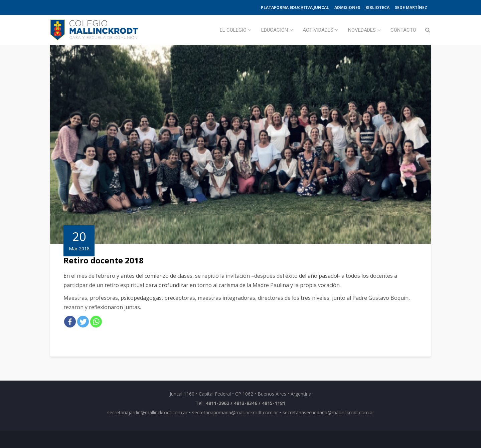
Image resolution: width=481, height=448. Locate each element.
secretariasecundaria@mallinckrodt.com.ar (328, 412)
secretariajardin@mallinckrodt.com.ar (147, 412)
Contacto (403, 30)
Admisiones (347, 8)
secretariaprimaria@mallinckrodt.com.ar (235, 412)
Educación (275, 30)
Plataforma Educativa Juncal (295, 8)
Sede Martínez (411, 8)
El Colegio (233, 30)
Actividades (318, 30)
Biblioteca (377, 8)
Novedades (362, 30)
